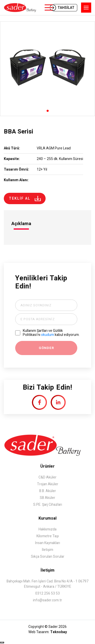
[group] (48, 69)
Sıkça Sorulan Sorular (48, 557)
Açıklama (21, 224)
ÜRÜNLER (49, 8)
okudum (48, 335)
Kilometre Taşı (48, 536)
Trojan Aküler (48, 484)
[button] (48, 111)
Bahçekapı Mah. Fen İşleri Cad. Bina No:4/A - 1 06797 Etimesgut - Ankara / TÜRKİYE (48, 584)
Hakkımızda (48, 529)
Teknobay (59, 632)
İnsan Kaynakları (48, 543)
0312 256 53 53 (48, 593)
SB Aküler (48, 498)
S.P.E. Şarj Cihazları (48, 505)
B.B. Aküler (48, 491)
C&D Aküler (48, 477)
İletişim (48, 550)
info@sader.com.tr (48, 600)
